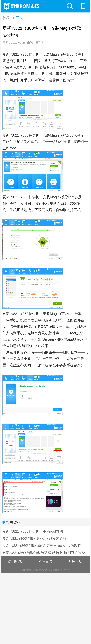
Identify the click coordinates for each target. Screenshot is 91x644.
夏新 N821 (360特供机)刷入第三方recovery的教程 (42, 546)
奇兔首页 (45, 561)
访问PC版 (16, 561)
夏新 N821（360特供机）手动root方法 (33, 531)
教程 (6, 18)
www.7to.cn (67, 61)
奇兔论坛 (75, 561)
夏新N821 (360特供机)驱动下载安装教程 (34, 538)
